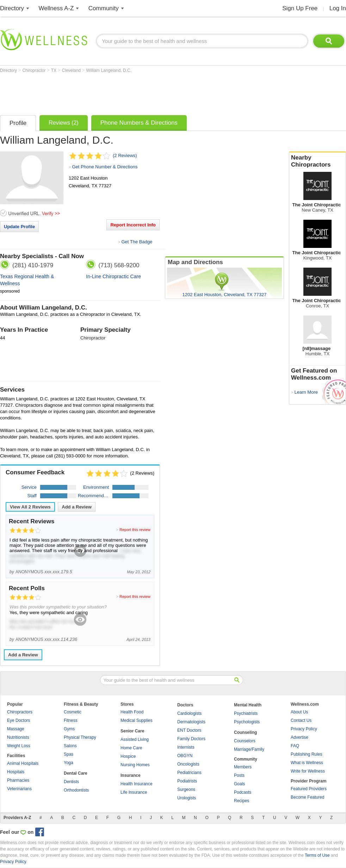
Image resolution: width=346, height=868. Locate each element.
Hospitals (16, 772)
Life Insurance (134, 792)
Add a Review (77, 507)
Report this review (135, 530)
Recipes (242, 801)
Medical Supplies (137, 720)
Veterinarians (19, 789)
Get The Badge (137, 242)
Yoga (69, 763)
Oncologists (188, 764)
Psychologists (247, 722)
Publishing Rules (306, 754)
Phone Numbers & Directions (139, 123)
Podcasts (243, 792)
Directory (12, 8)
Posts (239, 775)
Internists (186, 747)
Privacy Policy (304, 729)
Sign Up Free (300, 8)
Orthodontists (76, 790)
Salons (70, 746)
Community (104, 8)
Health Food (132, 712)
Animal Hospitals (23, 763)
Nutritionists (18, 737)
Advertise (299, 737)
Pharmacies (18, 780)
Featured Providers (309, 789)
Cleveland (72, 70)
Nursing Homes (135, 765)
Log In (338, 8)
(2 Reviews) (125, 155)
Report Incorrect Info (133, 225)
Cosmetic (73, 712)
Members (243, 767)
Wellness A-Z (56, 8)
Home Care (131, 748)
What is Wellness (307, 763)
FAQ (295, 746)
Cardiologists (189, 713)
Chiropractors (20, 712)
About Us (299, 712)
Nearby (317, 161)
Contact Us (301, 720)
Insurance (131, 775)
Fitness (71, 720)
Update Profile (19, 227)
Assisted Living (135, 739)
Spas (69, 754)
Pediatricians (189, 773)
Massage (16, 729)
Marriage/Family (249, 749)
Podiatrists (187, 781)
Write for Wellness (308, 771)
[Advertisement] (128, 92)
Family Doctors (191, 739)
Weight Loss (19, 746)
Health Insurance (137, 784)
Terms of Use (317, 855)
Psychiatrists (246, 713)
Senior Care (132, 731)
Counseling (245, 732)
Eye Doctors (18, 720)
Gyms (69, 729)
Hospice (128, 756)
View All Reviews (30, 507)
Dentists (71, 782)
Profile (18, 123)
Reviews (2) (63, 123)
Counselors (245, 741)
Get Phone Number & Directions (105, 167)
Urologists (187, 798)
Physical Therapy (80, 737)
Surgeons (186, 789)
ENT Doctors (189, 730)
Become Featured (307, 797)
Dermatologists (191, 722)
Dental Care (76, 773)
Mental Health (248, 705)
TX (54, 70)
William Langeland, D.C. (109, 70)
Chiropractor (34, 70)
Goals (239, 784)
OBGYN (185, 756)
